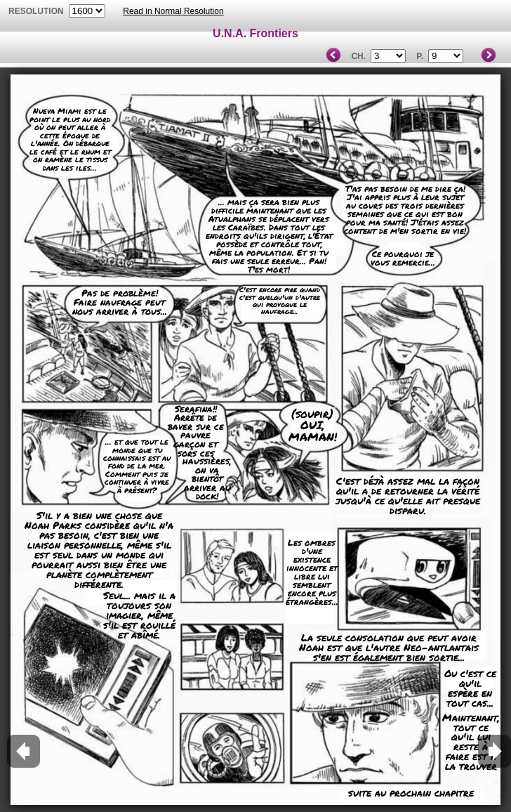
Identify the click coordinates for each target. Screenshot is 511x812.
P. (420, 56)
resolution (37, 11)
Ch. (358, 56)
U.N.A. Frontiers (255, 33)
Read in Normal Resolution (173, 11)
